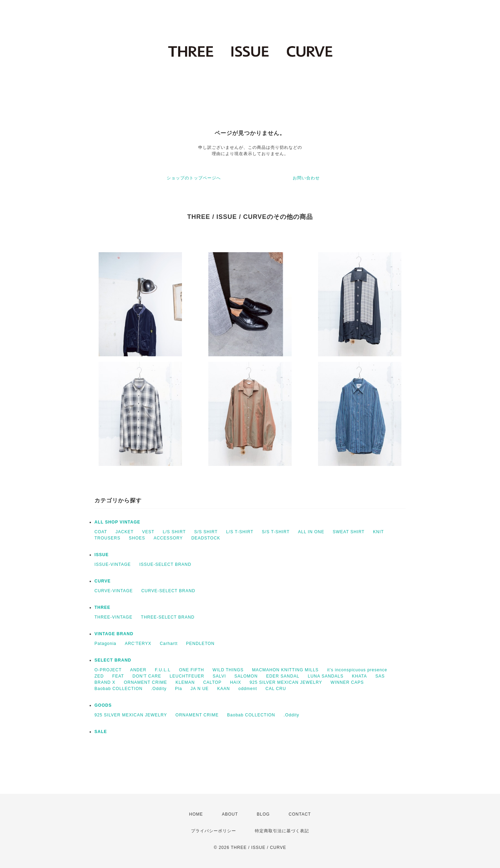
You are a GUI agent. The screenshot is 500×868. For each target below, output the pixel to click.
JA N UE (200, 689)
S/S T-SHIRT (276, 532)
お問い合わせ (306, 178)
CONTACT (300, 814)
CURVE (103, 581)
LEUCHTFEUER (187, 676)
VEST (148, 532)
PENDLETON (200, 644)
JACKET (125, 532)
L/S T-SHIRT (240, 532)
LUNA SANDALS (326, 676)
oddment (248, 689)
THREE (102, 607)
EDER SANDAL (283, 676)
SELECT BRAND (113, 660)
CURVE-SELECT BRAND (168, 591)
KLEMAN (185, 682)
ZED (99, 676)
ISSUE (102, 555)
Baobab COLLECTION (118, 689)
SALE (101, 732)
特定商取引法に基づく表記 (282, 831)
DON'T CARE (147, 676)
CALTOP (212, 682)
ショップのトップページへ (194, 178)
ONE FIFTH (191, 670)
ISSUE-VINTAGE (113, 564)
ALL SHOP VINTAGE (117, 522)
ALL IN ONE (311, 532)
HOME (196, 814)
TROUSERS (107, 538)
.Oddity (159, 689)
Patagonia (105, 644)
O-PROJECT (108, 670)
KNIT (378, 532)
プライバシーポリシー (214, 831)
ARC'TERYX (138, 644)
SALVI (219, 676)
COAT (101, 532)
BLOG (263, 814)
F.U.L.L (163, 670)
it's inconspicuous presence (357, 670)
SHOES (137, 538)
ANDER (138, 670)
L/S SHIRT (174, 532)
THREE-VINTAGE (113, 617)
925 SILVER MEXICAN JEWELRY (286, 682)
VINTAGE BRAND (114, 634)
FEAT (118, 676)
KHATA (360, 676)
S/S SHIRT (206, 532)
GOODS (103, 705)
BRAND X (105, 682)
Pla (178, 689)
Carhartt (169, 644)
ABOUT (230, 814)
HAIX (235, 682)
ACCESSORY (168, 538)
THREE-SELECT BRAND (168, 617)
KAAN (223, 689)
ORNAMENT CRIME (145, 682)
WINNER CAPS (347, 682)
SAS (380, 676)
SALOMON (246, 676)
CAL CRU (276, 689)
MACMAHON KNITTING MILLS (285, 670)
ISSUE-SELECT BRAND (165, 564)
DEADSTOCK (206, 538)
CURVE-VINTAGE (114, 591)
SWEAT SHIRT (349, 532)
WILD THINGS (228, 670)
